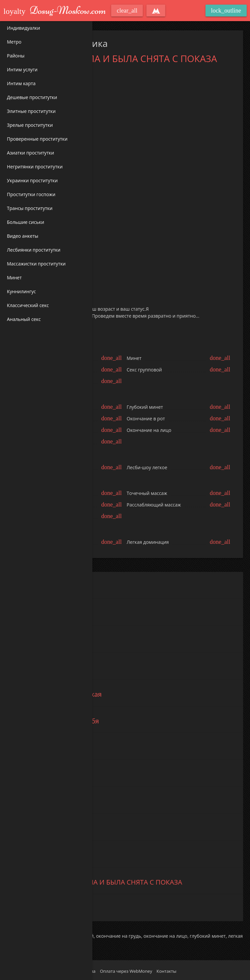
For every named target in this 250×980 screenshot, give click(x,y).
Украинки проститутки (32, 180)
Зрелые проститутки (30, 125)
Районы (16, 56)
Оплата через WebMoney (126, 971)
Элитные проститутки (31, 111)
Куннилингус (21, 291)
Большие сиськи (26, 222)
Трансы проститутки (30, 208)
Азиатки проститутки (31, 153)
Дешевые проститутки (32, 97)
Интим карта (21, 83)
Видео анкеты (23, 236)
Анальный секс (24, 319)
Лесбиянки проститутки (34, 250)
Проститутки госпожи (31, 194)
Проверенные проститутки (37, 139)
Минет (14, 278)
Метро (14, 42)
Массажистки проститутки (36, 264)
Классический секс (28, 305)
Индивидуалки (23, 28)
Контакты (167, 971)
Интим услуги (22, 70)
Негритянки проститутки (35, 167)
